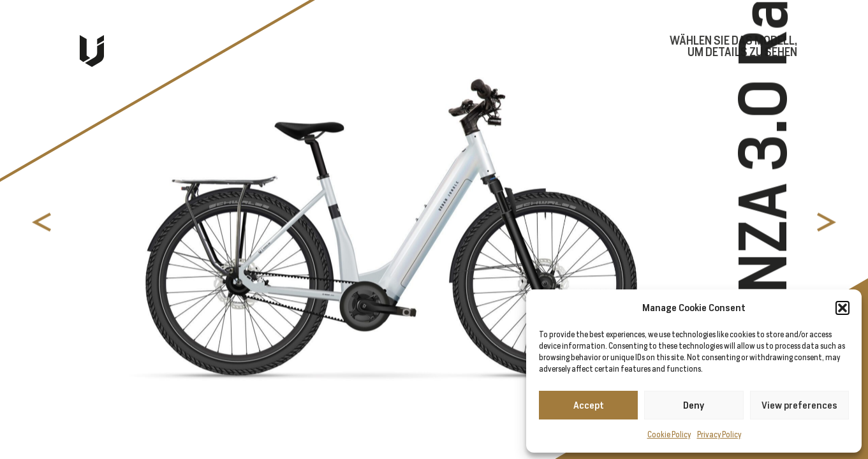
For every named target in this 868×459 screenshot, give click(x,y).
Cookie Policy (669, 434)
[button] (842, 308)
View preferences (799, 405)
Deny (694, 405)
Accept (589, 405)
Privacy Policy (719, 434)
